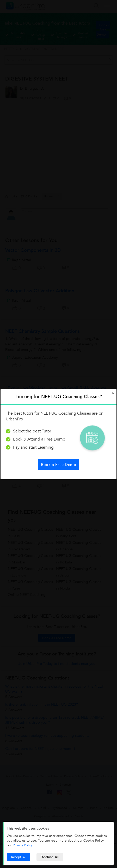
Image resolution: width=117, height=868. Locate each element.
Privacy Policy (23, 845)
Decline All (50, 857)
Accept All (19, 857)
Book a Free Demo (58, 464)
